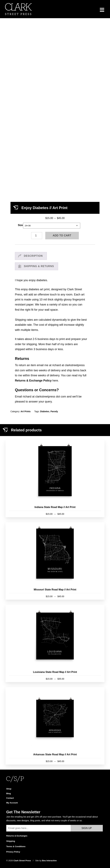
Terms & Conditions (16, 843)
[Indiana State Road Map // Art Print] (55, 475)
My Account (12, 799)
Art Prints (26, 408)
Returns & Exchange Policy (33, 377)
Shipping (11, 838)
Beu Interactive (49, 857)
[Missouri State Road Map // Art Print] (55, 558)
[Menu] (102, 10)
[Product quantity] (37, 232)
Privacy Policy (13, 848)
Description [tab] (33, 253)
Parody (54, 408)
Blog (9, 790)
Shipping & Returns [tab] (39, 263)
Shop (9, 785)
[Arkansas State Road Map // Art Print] (55, 723)
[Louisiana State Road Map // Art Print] (55, 640)
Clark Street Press (23, 857)
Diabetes (45, 408)
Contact (10, 795)
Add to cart (62, 232)
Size (20, 222)
